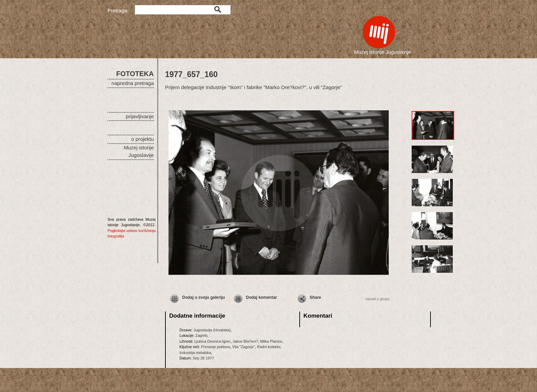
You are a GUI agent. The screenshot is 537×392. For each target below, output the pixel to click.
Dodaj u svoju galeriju (204, 297)
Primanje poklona (216, 347)
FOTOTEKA (135, 74)
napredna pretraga (133, 83)
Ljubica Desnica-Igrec (212, 341)
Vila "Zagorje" (243, 347)
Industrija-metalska (195, 353)
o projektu (142, 139)
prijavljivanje (140, 116)
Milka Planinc (271, 341)
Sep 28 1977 (203, 358)
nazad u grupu (377, 299)
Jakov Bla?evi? (245, 341)
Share (315, 297)
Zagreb (201, 335)
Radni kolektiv (269, 347)
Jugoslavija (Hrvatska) (212, 330)
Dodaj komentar (261, 297)
